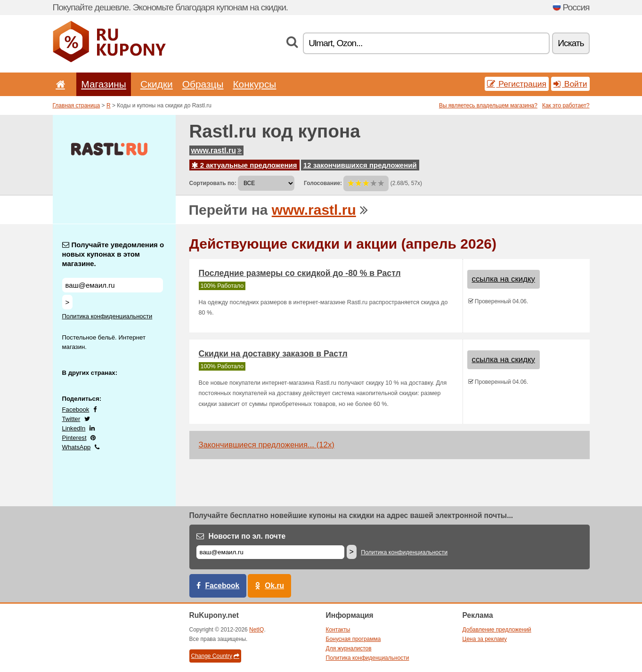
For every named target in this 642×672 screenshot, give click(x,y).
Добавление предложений (497, 630)
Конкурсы (254, 84)
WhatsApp (77, 447)
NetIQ (256, 630)
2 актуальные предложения (244, 165)
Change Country (215, 656)
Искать (571, 43)
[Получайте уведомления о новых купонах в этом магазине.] (113, 285)
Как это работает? (566, 105)
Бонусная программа (354, 639)
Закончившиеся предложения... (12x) (267, 445)
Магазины (104, 84)
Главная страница (77, 105)
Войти (570, 84)
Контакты (338, 630)
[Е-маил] (270, 552)
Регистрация (517, 84)
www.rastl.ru (216, 150)
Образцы (203, 84)
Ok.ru (274, 586)
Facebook (76, 409)
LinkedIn (74, 428)
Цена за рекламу (485, 639)
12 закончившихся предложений (360, 165)
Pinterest (74, 438)
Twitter (71, 419)
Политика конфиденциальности (107, 316)
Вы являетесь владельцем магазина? (488, 105)
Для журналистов (349, 648)
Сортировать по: (213, 183)
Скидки (157, 84)
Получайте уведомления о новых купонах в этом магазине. (113, 254)
